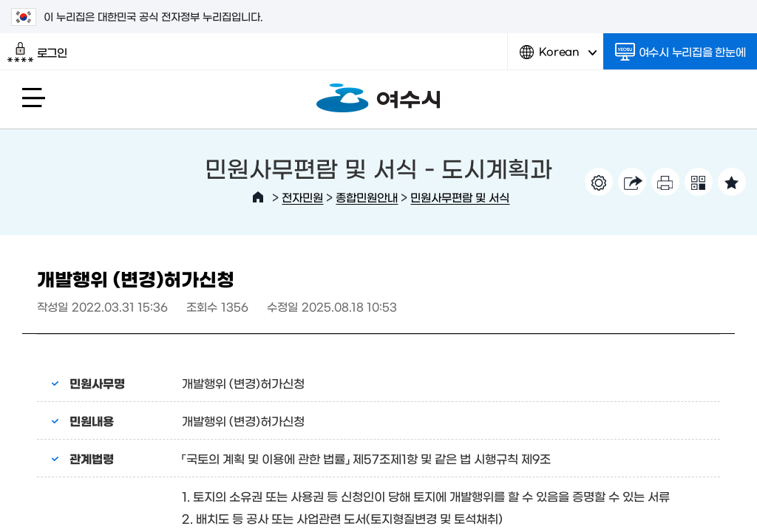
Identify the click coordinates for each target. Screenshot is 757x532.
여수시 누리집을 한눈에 (680, 52)
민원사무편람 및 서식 (460, 197)
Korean (558, 57)
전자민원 (302, 197)
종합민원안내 (367, 197)
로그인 (37, 52)
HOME (258, 197)
